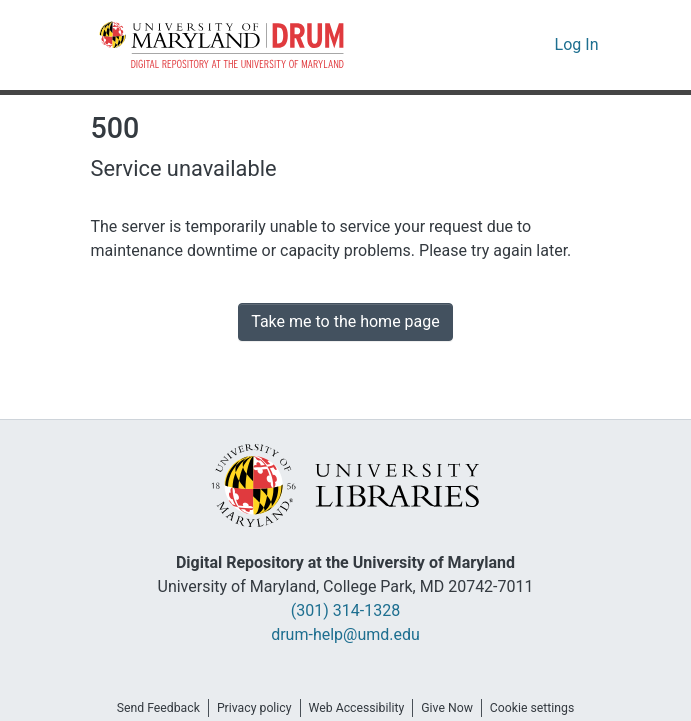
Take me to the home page (345, 322)
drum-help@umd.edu (346, 635)
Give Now (454, 708)
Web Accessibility (356, 708)
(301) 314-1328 (345, 611)
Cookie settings (545, 708)
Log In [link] (578, 45)
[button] (223, 45)
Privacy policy (248, 708)
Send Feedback (146, 708)
